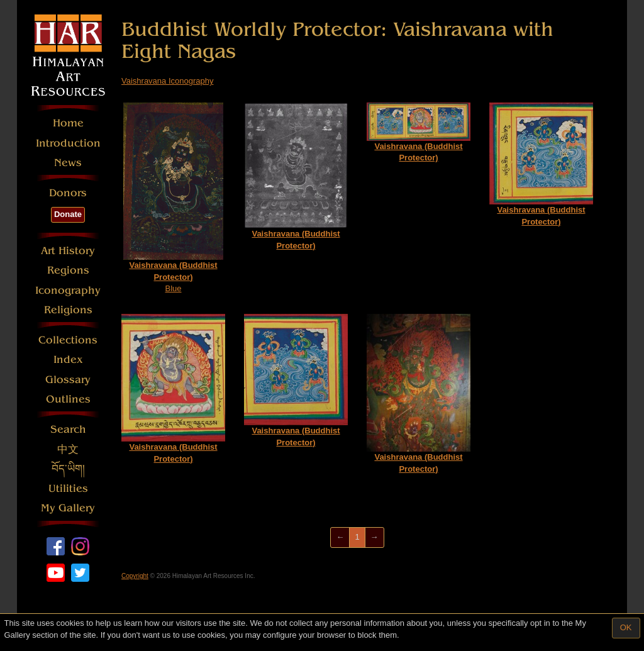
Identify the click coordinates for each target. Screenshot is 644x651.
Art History (68, 251)
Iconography (68, 290)
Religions (68, 310)
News (68, 163)
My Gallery (68, 508)
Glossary (68, 380)
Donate (68, 214)
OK (626, 627)
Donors (68, 193)
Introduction (68, 143)
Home (68, 123)
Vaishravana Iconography (167, 81)
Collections (68, 340)
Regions (68, 270)
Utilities (68, 488)
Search (68, 429)
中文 (68, 449)
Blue (173, 198)
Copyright (135, 576)
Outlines (68, 399)
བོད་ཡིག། (68, 469)
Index (68, 359)
